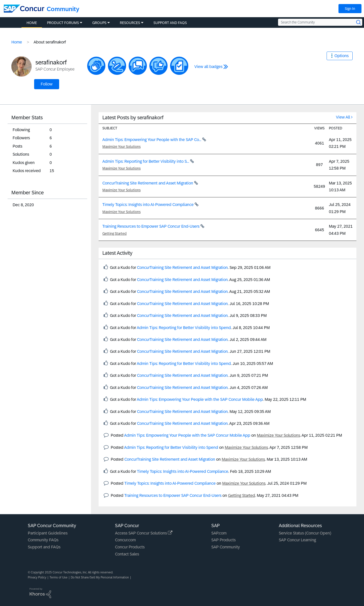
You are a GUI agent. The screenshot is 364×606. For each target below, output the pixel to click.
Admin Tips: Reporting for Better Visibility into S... (146, 161)
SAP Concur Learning (297, 540)
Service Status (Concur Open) (305, 533)
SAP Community (226, 547)
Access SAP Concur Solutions (144, 533)
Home (17, 42)
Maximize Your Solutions (121, 147)
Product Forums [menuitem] (63, 23)
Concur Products (130, 547)
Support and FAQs (44, 547)
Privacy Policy (37, 577)
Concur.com (125, 540)
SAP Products (223, 540)
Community (63, 9)
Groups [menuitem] (99, 23)
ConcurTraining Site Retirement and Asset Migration (148, 183)
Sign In (350, 9)
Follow (47, 84)
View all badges (208, 67)
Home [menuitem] (32, 23)
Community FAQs (43, 540)
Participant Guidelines (48, 533)
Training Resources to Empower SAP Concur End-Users (151, 226)
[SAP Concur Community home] (24, 9)
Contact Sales (127, 554)
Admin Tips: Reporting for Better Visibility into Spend (184, 328)
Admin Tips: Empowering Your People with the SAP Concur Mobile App (200, 399)
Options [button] (342, 56)
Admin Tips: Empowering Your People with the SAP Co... (152, 140)
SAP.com (219, 533)
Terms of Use (59, 577)
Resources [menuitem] (130, 23)
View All (343, 117)
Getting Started (115, 234)
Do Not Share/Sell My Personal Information (100, 577)
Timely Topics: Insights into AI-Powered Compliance (149, 205)
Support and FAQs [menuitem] (170, 23)
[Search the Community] (320, 22)
